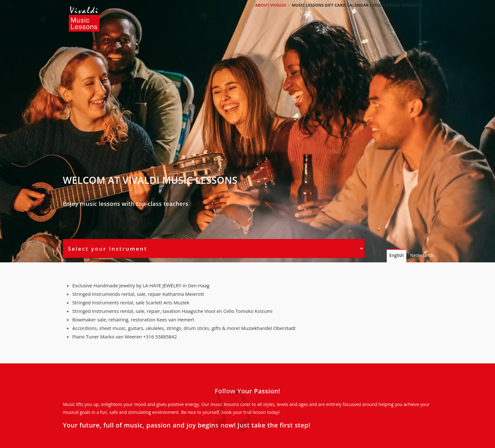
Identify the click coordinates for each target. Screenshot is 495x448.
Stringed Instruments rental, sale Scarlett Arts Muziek (131, 302)
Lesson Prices (378, 13)
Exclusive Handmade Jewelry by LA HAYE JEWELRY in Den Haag (141, 285)
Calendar (347, 13)
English (397, 255)
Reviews (408, 13)
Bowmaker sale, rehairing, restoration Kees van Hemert (133, 320)
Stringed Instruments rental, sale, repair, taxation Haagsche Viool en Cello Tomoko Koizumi (172, 311)
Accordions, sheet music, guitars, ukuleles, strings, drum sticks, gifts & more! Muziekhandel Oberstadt (184, 328)
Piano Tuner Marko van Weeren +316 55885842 (125, 337)
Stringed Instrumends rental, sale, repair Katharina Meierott (138, 294)
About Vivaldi (256, 13)
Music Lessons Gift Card (305, 13)
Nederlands (422, 255)
